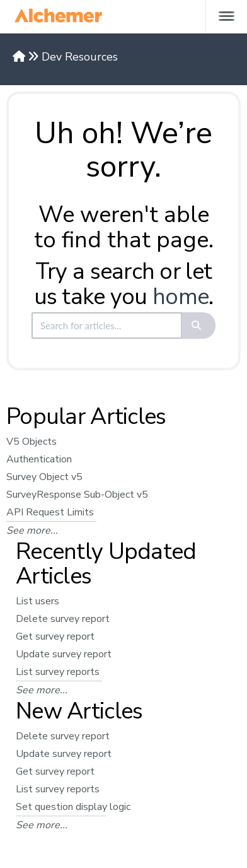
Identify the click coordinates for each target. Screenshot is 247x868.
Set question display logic (73, 807)
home (181, 297)
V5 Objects (32, 442)
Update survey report (64, 654)
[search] (107, 325)
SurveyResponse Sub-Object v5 (77, 495)
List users (37, 601)
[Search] (199, 325)
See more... (32, 531)
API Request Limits (50, 512)
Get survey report (55, 636)
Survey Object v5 (44, 477)
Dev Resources (80, 57)
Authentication (39, 459)
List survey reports (58, 672)
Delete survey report (63, 619)
